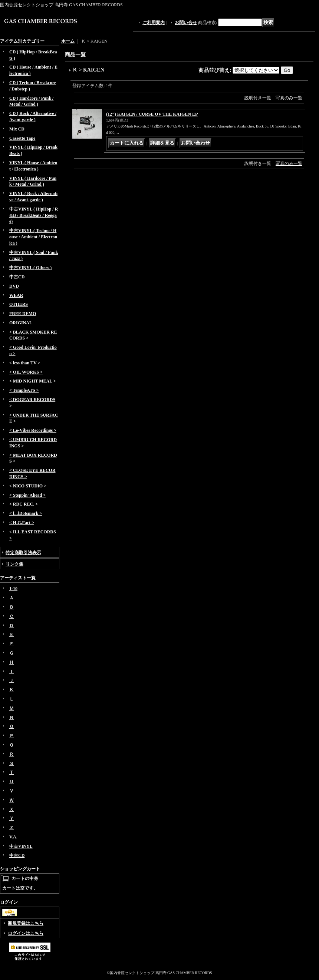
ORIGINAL (21, 323)
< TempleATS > (24, 390)
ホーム (68, 41)
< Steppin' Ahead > (27, 495)
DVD (14, 286)
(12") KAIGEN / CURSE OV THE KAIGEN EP (152, 114)
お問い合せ (186, 23)
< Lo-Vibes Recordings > (33, 430)
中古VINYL (21, 846)
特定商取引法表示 (23, 553)
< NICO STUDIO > (28, 486)
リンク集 (14, 564)
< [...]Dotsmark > (26, 513)
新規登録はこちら (26, 923)
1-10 (13, 589)
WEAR (16, 295)
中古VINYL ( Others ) (30, 268)
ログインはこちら (26, 933)
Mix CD (17, 129)
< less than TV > (25, 363)
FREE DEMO (23, 314)
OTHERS (19, 304)
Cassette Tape (22, 138)
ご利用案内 (154, 23)
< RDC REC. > (24, 504)
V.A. (13, 837)
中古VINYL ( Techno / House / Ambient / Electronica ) (33, 237)
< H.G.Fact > (22, 523)
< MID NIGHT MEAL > (32, 381)
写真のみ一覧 (289, 98)
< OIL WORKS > (26, 372)
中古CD (17, 277)
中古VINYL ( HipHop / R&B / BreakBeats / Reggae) (34, 215)
